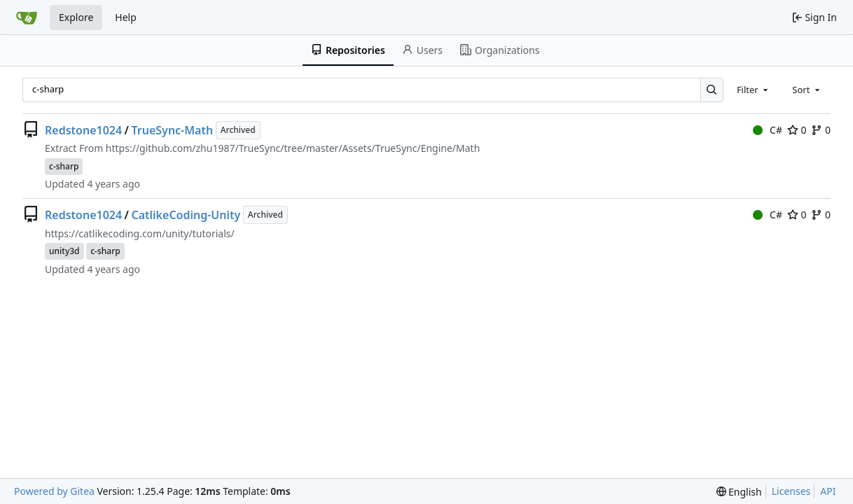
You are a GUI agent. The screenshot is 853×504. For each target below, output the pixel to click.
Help (126, 17)
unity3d (64, 251)
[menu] (739, 492)
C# (768, 130)
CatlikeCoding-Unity (186, 215)
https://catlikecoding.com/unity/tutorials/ (140, 233)
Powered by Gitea (54, 491)
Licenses (791, 491)
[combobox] (754, 90)
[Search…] (712, 90)
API (828, 491)
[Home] (27, 17)
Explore (76, 17)
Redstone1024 (83, 130)
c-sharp (64, 166)
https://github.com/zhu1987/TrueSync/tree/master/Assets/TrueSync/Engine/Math (293, 148)
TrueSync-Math (173, 130)
